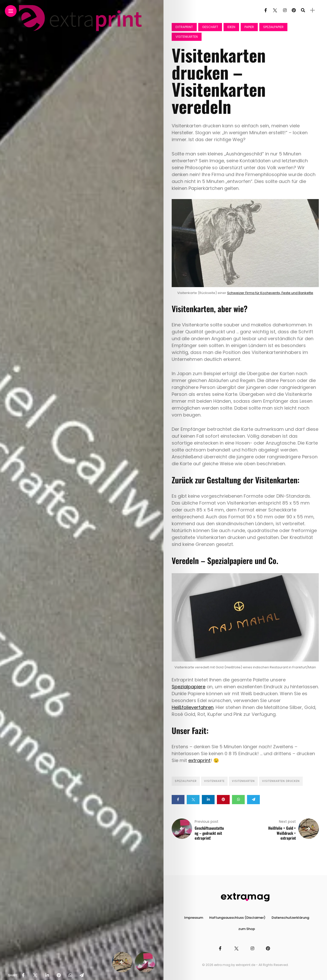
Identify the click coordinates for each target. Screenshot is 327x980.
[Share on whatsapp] (238, 800)
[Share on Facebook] (178, 800)
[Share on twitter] (193, 800)
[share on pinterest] (59, 975)
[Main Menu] (11, 11)
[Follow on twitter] (275, 10)
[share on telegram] (82, 975)
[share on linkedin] (47, 975)
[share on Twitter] (35, 975)
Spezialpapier (273, 27)
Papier (249, 27)
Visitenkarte (214, 781)
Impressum (194, 918)
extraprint (199, 760)
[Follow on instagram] (285, 10)
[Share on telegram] (253, 800)
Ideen (231, 27)
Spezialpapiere (189, 687)
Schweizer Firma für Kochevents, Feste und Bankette (270, 293)
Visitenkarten (187, 37)
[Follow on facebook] (266, 10)
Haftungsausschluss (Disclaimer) (237, 918)
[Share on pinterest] (223, 800)
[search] (303, 10)
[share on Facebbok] (23, 975)
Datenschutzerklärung (290, 918)
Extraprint (184, 27)
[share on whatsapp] (70, 975)
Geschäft (210, 27)
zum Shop (247, 929)
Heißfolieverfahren (193, 707)
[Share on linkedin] (208, 800)
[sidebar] (312, 10)
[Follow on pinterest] (294, 10)
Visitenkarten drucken (281, 781)
